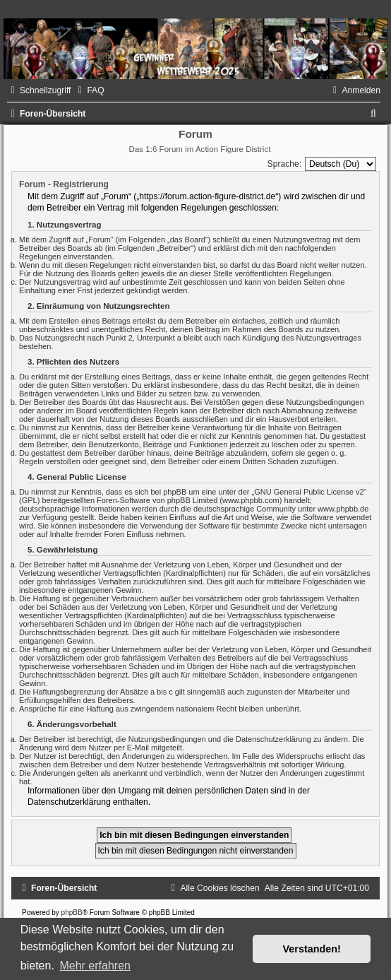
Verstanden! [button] (312, 949)
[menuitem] (89, 90)
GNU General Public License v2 (309, 492)
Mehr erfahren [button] (95, 966)
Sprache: (284, 164)
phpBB (72, 913)
